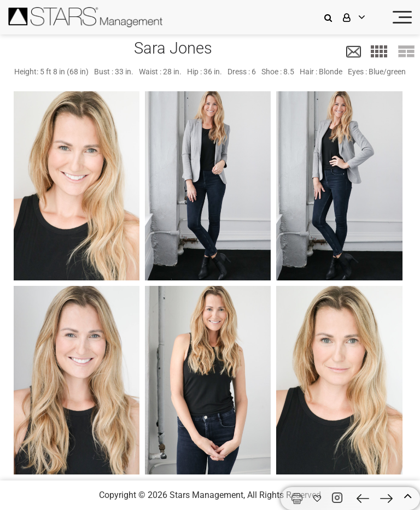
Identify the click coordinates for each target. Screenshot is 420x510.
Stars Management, (207, 495)
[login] (361, 17)
